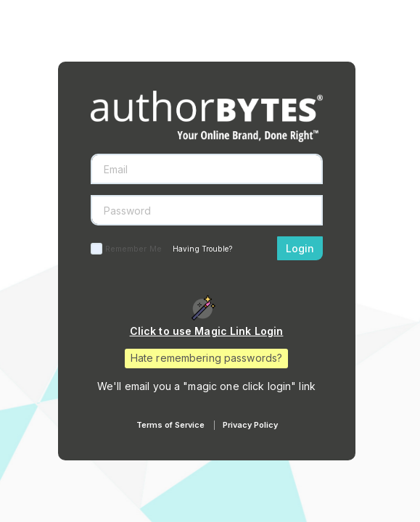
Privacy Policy (250, 425)
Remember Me (133, 249)
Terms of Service (170, 425)
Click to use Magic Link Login (207, 331)
